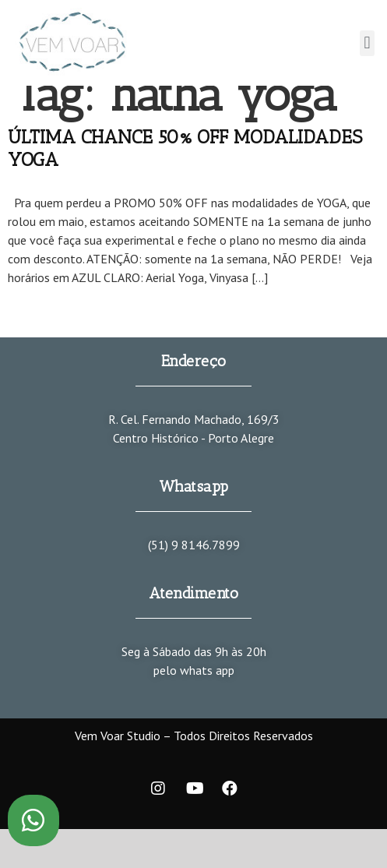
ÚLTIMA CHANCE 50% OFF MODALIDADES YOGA (185, 148)
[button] (367, 43)
